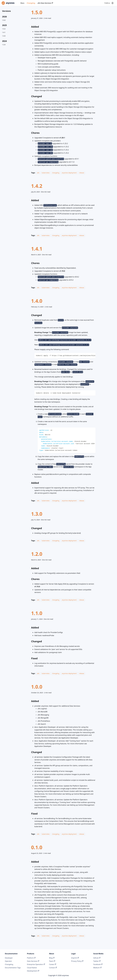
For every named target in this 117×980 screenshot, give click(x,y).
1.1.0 (37, 613)
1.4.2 (4, 29)
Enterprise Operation (36, 964)
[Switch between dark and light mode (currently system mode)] (113, 3)
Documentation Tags (13, 968)
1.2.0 (37, 554)
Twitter (97, 961)
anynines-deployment (69, 173)
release (82, 173)
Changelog (31, 3)
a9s (38, 173)
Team (52, 961)
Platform (31, 958)
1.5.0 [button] (106, 3)
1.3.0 (4, 45)
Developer (9, 958)
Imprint (75, 958)
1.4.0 (4, 36)
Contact (53, 968)
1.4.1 (4, 32)
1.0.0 (37, 687)
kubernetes (46, 173)
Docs (22, 3)
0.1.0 (37, 847)
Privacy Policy (77, 961)
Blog (52, 958)
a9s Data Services (45, 3)
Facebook (98, 964)
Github (97, 958)
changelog (56, 173)
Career (52, 964)
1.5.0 (4, 20)
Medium (97, 968)
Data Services (33, 961)
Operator (8, 961)
